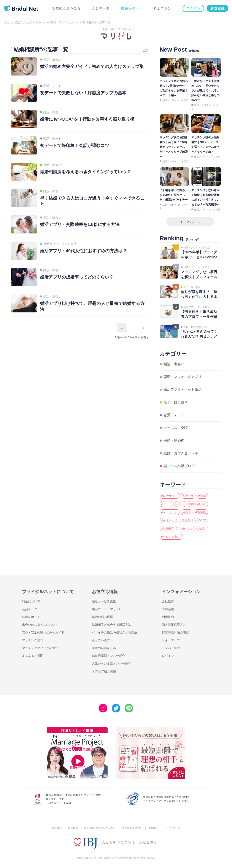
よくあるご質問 (33, 656)
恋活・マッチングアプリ (183, 377)
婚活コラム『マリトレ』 (65, 22)
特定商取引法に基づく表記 (100, 828)
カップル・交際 (176, 428)
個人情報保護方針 (174, 625)
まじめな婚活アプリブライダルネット (26, 22)
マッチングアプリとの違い (40, 648)
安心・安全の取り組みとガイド (43, 632)
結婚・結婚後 (174, 440)
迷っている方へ (102, 640)
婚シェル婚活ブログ (179, 466)
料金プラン (162, 9)
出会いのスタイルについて (40, 625)
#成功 (202, 496)
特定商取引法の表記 (175, 632)
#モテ (180, 504)
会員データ (100, 9)
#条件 (202, 529)
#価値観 (200, 512)
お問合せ (154, 828)
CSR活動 (168, 609)
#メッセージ (170, 512)
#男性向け (186, 520)
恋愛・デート (174, 415)
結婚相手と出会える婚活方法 (111, 625)
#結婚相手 (168, 529)
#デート (167, 504)
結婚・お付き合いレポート (184, 453)
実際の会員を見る (66, 9)
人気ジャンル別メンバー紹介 (111, 663)
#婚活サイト (170, 496)
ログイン (193, 9)
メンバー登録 (171, 648)
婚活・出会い (174, 364)
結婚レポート (131, 9)
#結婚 (186, 512)
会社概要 (168, 601)
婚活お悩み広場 (102, 617)
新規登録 (217, 9)
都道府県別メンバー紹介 (108, 656)
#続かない (186, 529)
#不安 (202, 520)
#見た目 (188, 496)
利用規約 (168, 617)
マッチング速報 (33, 640)
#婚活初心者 (197, 504)
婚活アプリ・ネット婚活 (176, 100)
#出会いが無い (171, 537)
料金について (31, 601)
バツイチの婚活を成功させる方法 (114, 632)
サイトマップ (171, 640)
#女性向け (168, 520)
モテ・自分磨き (176, 402)
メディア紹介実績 (104, 671)
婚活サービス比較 (104, 601)
